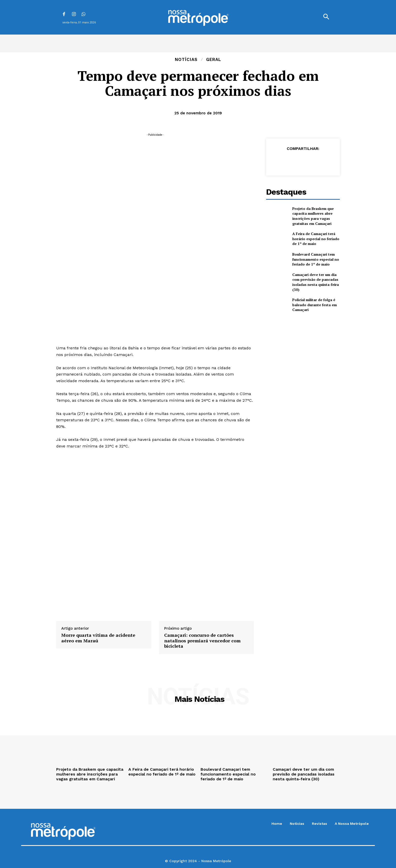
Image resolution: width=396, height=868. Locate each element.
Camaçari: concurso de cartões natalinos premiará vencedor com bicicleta (202, 641)
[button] (326, 17)
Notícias (186, 60)
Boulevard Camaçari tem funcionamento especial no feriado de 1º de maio (316, 259)
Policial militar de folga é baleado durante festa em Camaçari (315, 305)
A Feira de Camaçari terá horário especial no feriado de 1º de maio (316, 239)
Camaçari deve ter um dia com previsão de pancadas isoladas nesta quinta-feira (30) (316, 282)
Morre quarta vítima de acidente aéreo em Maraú (98, 638)
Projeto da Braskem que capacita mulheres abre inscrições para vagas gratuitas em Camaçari (313, 216)
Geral (214, 60)
